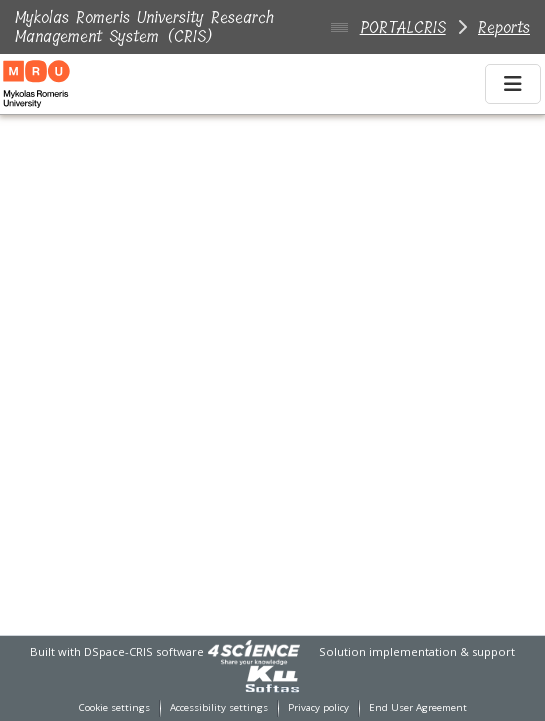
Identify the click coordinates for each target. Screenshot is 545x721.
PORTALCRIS (403, 27)
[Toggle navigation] (513, 84)
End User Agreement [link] (418, 707)
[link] (254, 651)
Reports (504, 27)
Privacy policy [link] (318, 707)
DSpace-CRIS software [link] (144, 651)
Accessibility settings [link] (219, 707)
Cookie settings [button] (114, 707)
